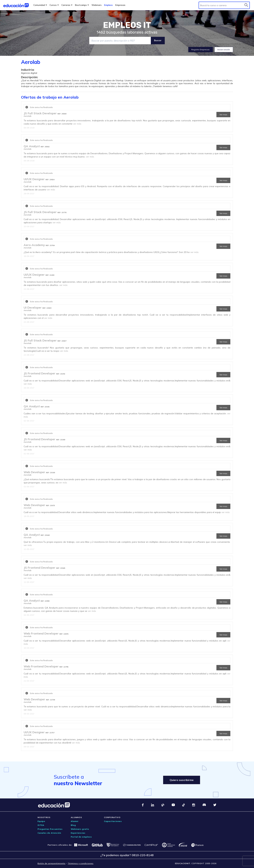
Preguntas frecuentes (50, 829)
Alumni (75, 821)
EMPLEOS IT (127, 25)
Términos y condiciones (81, 863)
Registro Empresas (200, 50)
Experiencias (78, 833)
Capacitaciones (113, 821)
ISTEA (41, 825)
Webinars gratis (80, 829)
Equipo (41, 821)
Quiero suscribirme (182, 780)
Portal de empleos (81, 837)
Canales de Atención (49, 833)
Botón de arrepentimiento (52, 863)
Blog (73, 825)
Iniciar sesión (224, 50)
